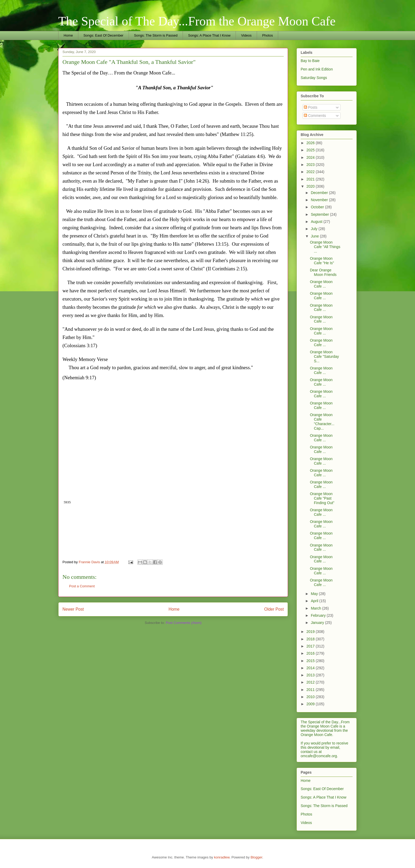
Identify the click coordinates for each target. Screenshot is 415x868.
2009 (311, 704)
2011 (311, 690)
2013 (311, 675)
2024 (311, 157)
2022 (311, 172)
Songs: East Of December (103, 35)
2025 (311, 150)
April (315, 601)
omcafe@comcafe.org (319, 756)
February (319, 615)
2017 (311, 646)
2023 (311, 165)
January (318, 623)
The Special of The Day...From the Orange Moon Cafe (197, 21)
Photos (267, 35)
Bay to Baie (310, 61)
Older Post (274, 609)
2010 (311, 697)
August (317, 222)
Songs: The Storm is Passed (156, 35)
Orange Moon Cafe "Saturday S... (324, 356)
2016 (311, 653)
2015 (311, 661)
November (320, 200)
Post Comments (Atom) (184, 623)
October (318, 207)
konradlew (222, 857)
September (320, 214)
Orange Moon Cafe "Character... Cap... (322, 421)
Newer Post (73, 609)
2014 (311, 668)
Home (68, 35)
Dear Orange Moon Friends (323, 272)
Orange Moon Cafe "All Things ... (325, 247)
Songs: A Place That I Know (209, 35)
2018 (311, 639)
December (320, 193)
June (315, 236)
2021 (311, 179)
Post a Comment (82, 586)
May (315, 594)
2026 (311, 143)
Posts (311, 107)
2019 (311, 632)
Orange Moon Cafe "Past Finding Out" (322, 498)
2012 (311, 682)
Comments (315, 116)
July (315, 229)
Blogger (256, 857)
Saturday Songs (314, 78)
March (316, 608)
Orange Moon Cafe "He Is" (322, 261)
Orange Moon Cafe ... (321, 284)
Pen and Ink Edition (317, 69)
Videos (246, 35)
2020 (311, 186)
